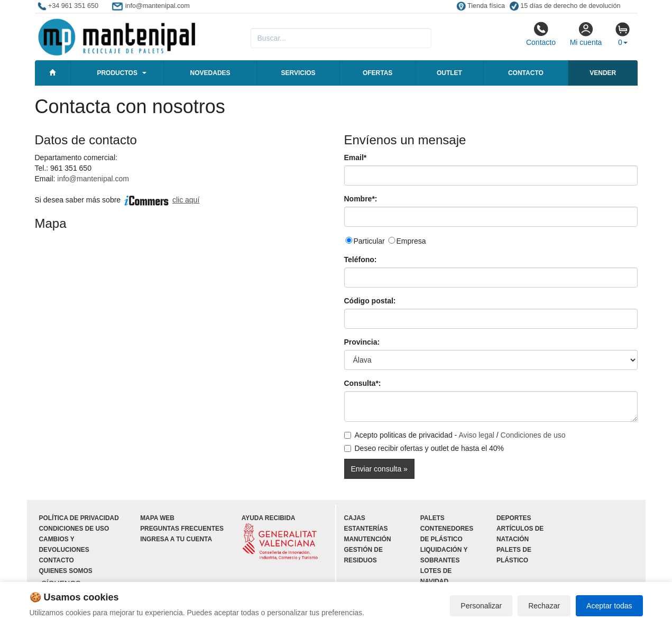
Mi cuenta (586, 34)
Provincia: (362, 342)
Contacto (541, 34)
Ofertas (378, 73)
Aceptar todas (609, 606)
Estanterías (366, 529)
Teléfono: (361, 260)
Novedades (210, 73)
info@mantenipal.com (93, 179)
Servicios (298, 73)
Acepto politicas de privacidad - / (455, 435)
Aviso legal (476, 435)
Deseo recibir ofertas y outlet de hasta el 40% (424, 448)
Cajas (355, 518)
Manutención (368, 539)
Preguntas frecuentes (182, 529)
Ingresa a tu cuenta (176, 539)
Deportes (514, 518)
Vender (603, 73)
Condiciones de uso (533, 435)
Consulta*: (363, 383)
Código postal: (370, 301)
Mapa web (157, 518)
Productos (117, 73)
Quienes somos (66, 571)
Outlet (449, 73)
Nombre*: (361, 199)
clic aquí (186, 200)
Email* (356, 158)
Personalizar (481, 606)
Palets (432, 518)
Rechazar (544, 606)
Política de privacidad (79, 518)
